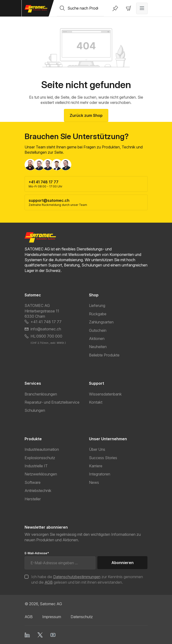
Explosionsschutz (40, 458)
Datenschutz (82, 617)
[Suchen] (62, 8)
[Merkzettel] (115, 8)
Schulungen (35, 410)
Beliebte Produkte (104, 355)
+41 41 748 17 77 (46, 322)
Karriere (96, 466)
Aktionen (97, 339)
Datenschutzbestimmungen (77, 577)
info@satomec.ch (46, 329)
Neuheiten (98, 347)
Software (33, 482)
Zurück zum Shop (86, 115)
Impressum (52, 617)
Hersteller (33, 499)
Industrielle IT (36, 466)
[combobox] (86, 8)
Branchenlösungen (41, 394)
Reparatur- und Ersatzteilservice (52, 402)
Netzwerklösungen (41, 474)
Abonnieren (122, 563)
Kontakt (96, 402)
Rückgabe (98, 314)
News (94, 482)
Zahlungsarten (101, 322)
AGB (49, 582)
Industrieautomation (42, 449)
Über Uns (97, 449)
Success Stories (103, 458)
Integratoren (100, 474)
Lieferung (97, 305)
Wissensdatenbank (105, 394)
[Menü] (142, 8)
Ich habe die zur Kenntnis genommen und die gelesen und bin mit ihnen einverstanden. (87, 579)
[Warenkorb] (129, 8)
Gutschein (98, 330)
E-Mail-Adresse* (37, 553)
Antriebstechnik (38, 491)
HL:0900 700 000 (46, 336)
